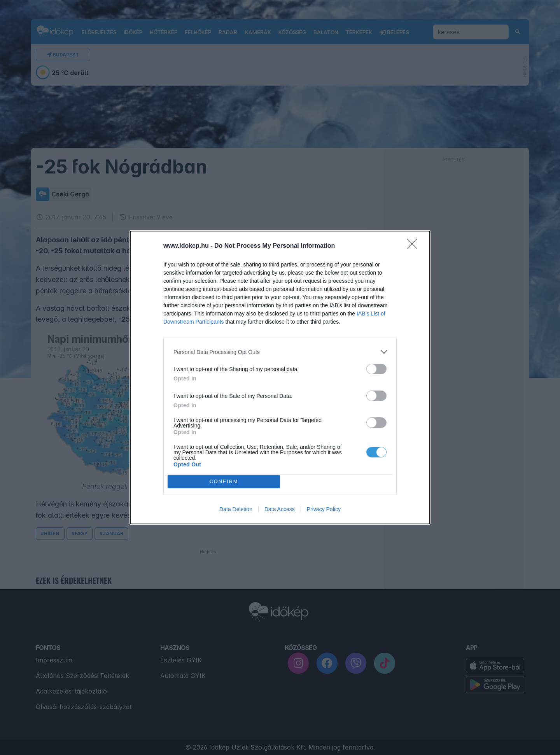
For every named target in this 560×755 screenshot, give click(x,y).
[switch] (376, 369)
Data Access (280, 509)
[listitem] (280, 352)
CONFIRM (224, 482)
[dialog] (280, 377)
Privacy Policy (324, 509)
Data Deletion (236, 509)
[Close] (415, 246)
